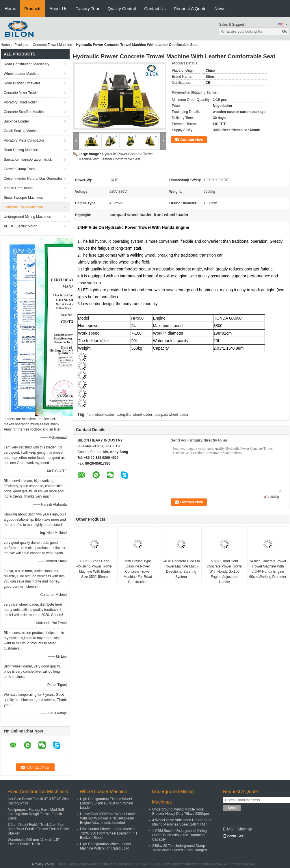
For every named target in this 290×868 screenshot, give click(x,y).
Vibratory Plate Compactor (24, 140)
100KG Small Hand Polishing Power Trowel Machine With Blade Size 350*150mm (95, 569)
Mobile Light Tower (18, 188)
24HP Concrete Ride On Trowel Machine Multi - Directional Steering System (181, 569)
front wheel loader (100, 415)
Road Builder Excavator (22, 83)
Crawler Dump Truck (19, 169)
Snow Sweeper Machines (23, 198)
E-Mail (229, 829)
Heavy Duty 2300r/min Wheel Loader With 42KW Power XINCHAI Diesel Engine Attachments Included (108, 818)
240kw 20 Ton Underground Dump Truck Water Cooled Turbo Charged (180, 848)
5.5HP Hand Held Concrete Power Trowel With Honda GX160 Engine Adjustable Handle (225, 572)
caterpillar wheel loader (134, 415)
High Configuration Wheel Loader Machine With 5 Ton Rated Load (106, 846)
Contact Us (155, 9)
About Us (58, 9)
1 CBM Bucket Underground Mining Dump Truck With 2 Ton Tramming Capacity (180, 835)
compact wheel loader (171, 415)
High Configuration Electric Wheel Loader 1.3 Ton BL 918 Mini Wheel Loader (106, 803)
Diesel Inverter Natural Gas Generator (33, 179)
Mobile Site (233, 836)
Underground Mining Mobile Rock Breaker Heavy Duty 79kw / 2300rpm (181, 812)
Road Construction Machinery (27, 64)
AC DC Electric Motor (20, 226)
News (220, 9)
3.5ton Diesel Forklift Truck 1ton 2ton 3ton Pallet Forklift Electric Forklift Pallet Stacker (38, 829)
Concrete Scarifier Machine (25, 112)
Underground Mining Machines (27, 217)
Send (232, 808)
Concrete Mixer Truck (20, 93)
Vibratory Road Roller (20, 102)
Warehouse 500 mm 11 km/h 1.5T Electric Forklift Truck (34, 842)
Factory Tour (87, 9)
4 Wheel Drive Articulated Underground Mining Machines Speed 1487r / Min (182, 822)
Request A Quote (190, 9)
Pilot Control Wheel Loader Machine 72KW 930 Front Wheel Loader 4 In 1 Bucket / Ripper (109, 833)
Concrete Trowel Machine (52, 45)
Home (10, 9)
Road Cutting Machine (21, 150)
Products (33, 9)
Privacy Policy (43, 864)
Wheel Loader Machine (22, 74)
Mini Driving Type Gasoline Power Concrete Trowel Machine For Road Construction (138, 572)
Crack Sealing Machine (22, 131)
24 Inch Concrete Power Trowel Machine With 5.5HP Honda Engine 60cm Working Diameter (268, 569)
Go (285, 31)
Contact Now (192, 140)
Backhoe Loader (16, 121)
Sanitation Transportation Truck (28, 159)
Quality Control (122, 9)
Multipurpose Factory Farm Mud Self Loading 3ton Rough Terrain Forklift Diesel (36, 814)
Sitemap (245, 829)
